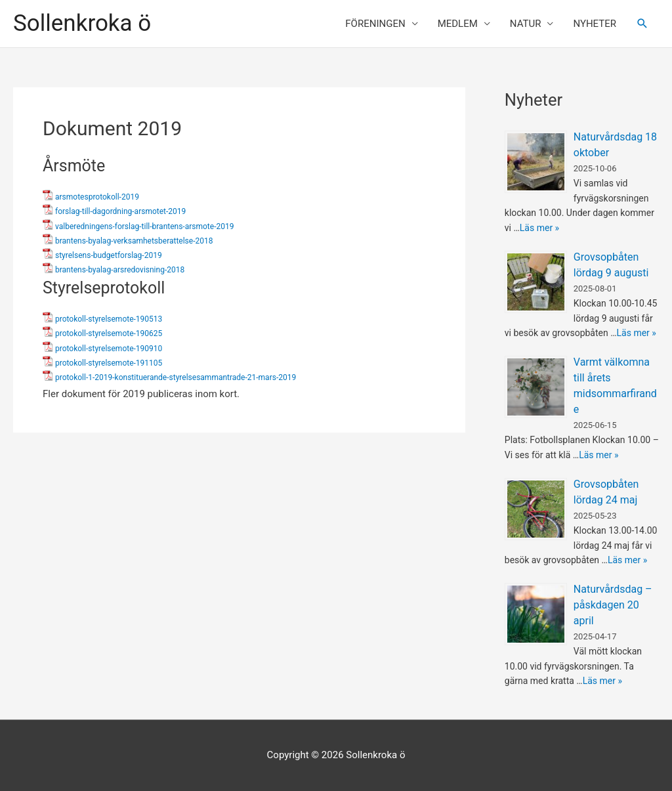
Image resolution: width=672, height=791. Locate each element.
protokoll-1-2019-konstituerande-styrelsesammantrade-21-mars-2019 (176, 377)
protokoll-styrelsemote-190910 (109, 349)
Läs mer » (539, 228)
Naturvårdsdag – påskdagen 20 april (613, 605)
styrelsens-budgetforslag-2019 (109, 255)
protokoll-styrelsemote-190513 (109, 319)
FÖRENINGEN (375, 24)
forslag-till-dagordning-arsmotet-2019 (120, 211)
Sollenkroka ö (82, 23)
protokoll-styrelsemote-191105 (109, 363)
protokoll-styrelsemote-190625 (109, 333)
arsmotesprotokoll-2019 (97, 197)
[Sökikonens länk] (642, 24)
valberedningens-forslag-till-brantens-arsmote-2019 (144, 226)
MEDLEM (458, 24)
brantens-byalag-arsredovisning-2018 (120, 270)
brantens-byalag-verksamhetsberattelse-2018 (134, 241)
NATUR (526, 24)
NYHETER (595, 24)
